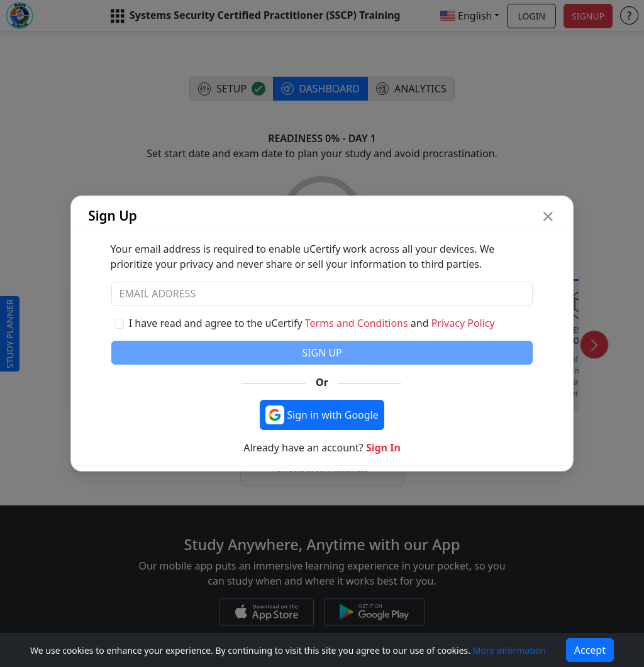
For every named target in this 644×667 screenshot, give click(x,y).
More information (509, 650)
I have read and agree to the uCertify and (312, 323)
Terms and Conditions (357, 323)
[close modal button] (548, 216)
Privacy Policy (463, 323)
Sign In (383, 448)
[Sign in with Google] (322, 415)
